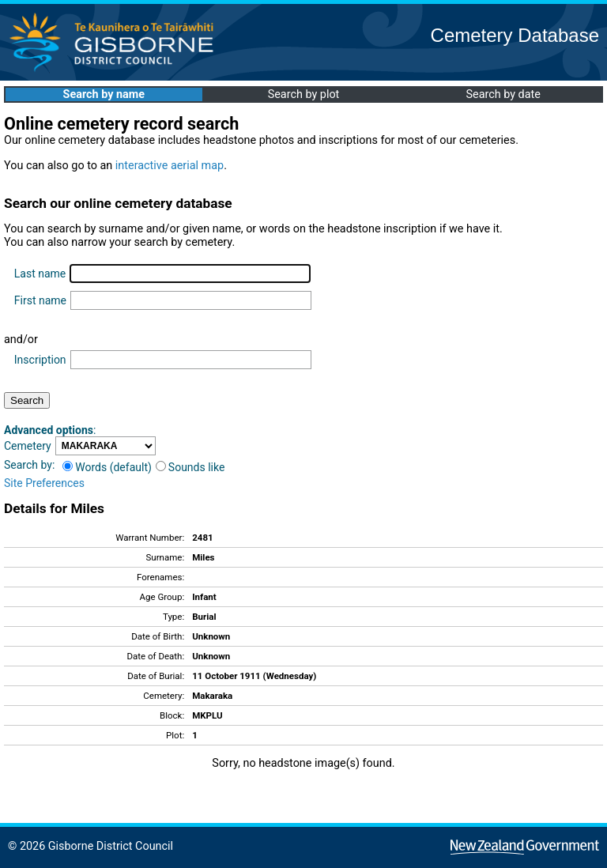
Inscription (40, 360)
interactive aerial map (170, 166)
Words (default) (107, 467)
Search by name (104, 94)
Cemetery (28, 446)
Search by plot (304, 94)
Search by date (503, 94)
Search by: (29, 465)
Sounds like (190, 467)
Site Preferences (44, 483)
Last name (40, 274)
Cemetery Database (515, 35)
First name (40, 300)
